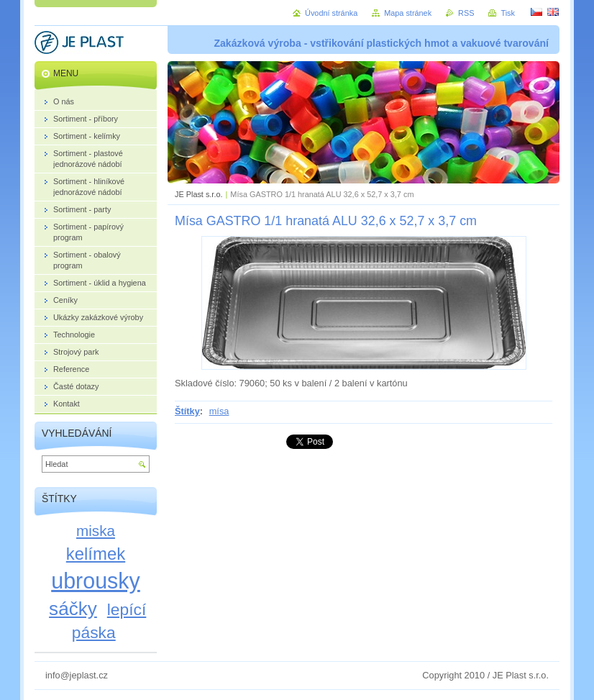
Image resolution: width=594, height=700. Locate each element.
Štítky (187, 411)
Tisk (508, 13)
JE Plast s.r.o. (198, 194)
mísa (219, 411)
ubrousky (96, 581)
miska (96, 531)
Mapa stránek (408, 13)
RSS (466, 13)
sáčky (73, 609)
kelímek (96, 554)
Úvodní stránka (331, 13)
